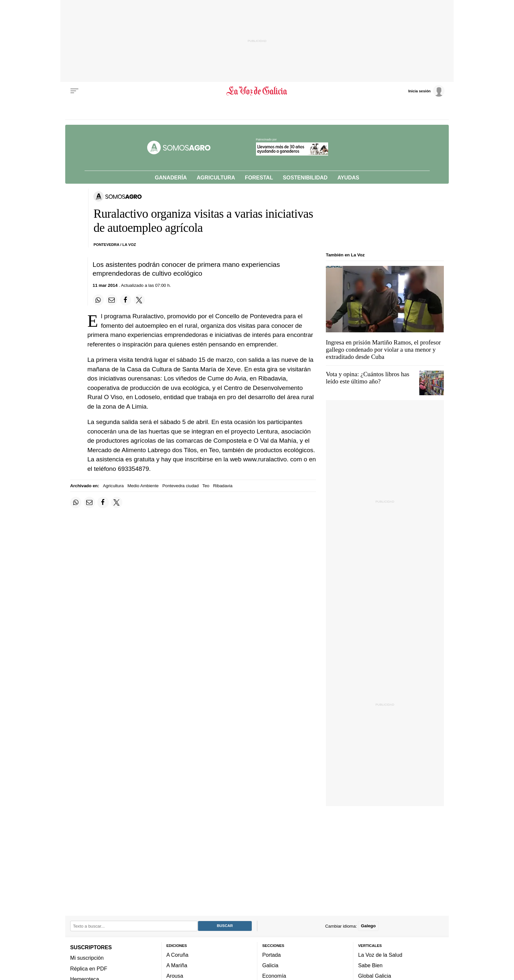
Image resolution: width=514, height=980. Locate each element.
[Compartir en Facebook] (126, 300)
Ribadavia (223, 486)
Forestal (259, 177)
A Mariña (177, 965)
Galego (368, 926)
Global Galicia (375, 976)
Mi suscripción (87, 958)
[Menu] (74, 91)
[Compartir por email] (112, 300)
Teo (206, 486)
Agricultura (216, 177)
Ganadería (171, 177)
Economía (274, 976)
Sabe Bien (371, 965)
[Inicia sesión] (426, 91)
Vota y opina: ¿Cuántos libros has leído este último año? (368, 378)
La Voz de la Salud (380, 954)
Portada (272, 954)
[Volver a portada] (257, 91)
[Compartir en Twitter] (139, 300)
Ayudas (348, 177)
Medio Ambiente (143, 486)
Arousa (175, 976)
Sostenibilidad (305, 177)
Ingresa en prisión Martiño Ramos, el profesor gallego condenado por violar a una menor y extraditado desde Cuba (383, 350)
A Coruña (178, 954)
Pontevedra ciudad (180, 486)
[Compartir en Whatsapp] (98, 300)
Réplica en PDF (89, 968)
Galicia (270, 965)
